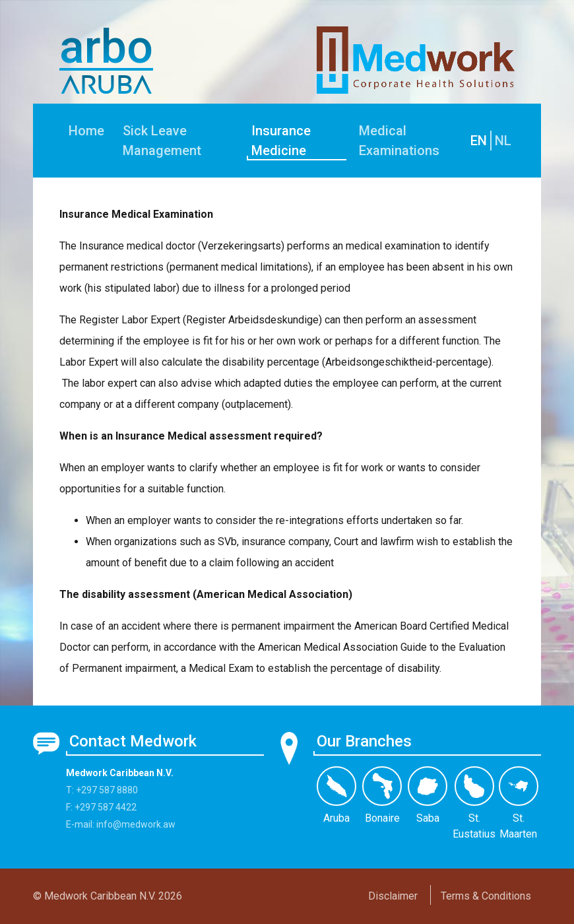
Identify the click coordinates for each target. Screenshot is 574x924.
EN (479, 141)
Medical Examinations (399, 141)
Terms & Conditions (486, 896)
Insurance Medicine (281, 141)
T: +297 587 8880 (102, 790)
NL (503, 141)
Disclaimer (393, 896)
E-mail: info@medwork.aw (121, 824)
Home (86, 131)
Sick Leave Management (162, 141)
